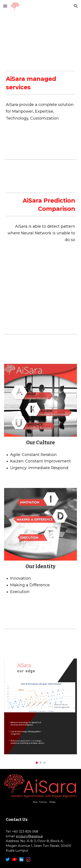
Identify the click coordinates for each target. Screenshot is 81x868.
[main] (41, 83)
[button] (5, 6)
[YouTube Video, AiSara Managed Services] (41, 37)
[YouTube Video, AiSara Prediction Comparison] (41, 283)
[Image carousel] (41, 711)
